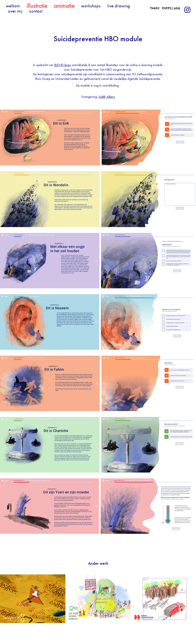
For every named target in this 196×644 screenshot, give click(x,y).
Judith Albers (107, 97)
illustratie (37, 6)
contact (36, 11)
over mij (15, 11)
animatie (64, 6)
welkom (13, 6)
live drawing (119, 6)
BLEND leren (63, 65)
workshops (91, 6)
